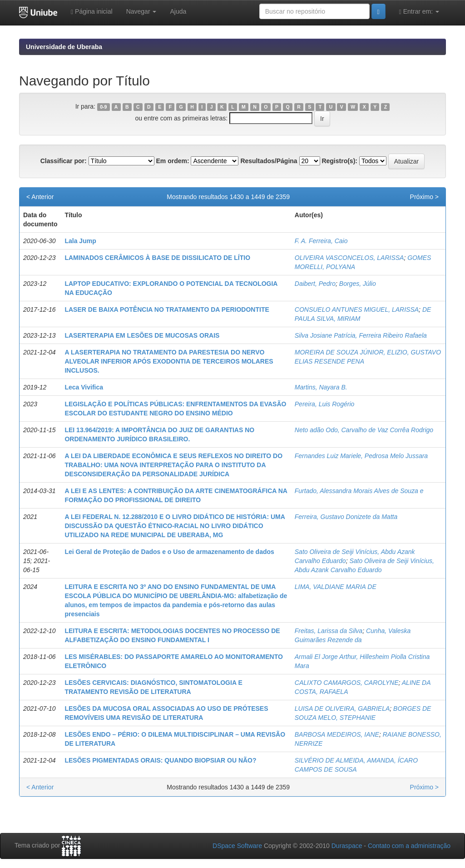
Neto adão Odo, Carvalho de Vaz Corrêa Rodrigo (364, 430)
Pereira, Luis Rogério (325, 404)
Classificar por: (64, 161)
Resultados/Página (269, 161)
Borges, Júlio (358, 284)
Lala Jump (80, 241)
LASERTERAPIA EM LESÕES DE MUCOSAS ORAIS (142, 335)
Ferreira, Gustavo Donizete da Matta (346, 517)
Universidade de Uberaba (64, 47)
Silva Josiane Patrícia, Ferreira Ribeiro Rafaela (361, 335)
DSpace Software (237, 846)
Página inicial (92, 12)
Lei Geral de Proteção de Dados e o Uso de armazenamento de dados (169, 552)
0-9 (103, 107)
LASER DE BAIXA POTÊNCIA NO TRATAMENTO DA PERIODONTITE (167, 309)
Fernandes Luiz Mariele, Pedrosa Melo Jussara (361, 456)
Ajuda (178, 11)
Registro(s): (339, 161)
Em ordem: (172, 161)
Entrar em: (419, 12)
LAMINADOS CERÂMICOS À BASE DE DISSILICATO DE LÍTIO (157, 258)
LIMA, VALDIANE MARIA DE (336, 587)
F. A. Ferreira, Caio (321, 241)
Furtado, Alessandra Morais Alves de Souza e (359, 491)
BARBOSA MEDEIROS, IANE (337, 734)
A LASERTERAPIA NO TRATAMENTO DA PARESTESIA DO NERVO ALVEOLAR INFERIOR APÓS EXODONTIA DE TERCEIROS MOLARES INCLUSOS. (169, 361)
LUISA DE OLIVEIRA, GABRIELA (342, 708)
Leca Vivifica (84, 387)
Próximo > (424, 197)
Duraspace (347, 846)
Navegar (141, 11)
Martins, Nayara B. (321, 387)
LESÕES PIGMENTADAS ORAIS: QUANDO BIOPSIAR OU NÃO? (160, 760)
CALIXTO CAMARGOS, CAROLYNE (347, 683)
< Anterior (40, 197)
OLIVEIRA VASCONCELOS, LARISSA (349, 258)
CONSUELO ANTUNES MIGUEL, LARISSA (357, 309)
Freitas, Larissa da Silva (329, 631)
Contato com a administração (409, 846)
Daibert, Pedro (315, 284)
